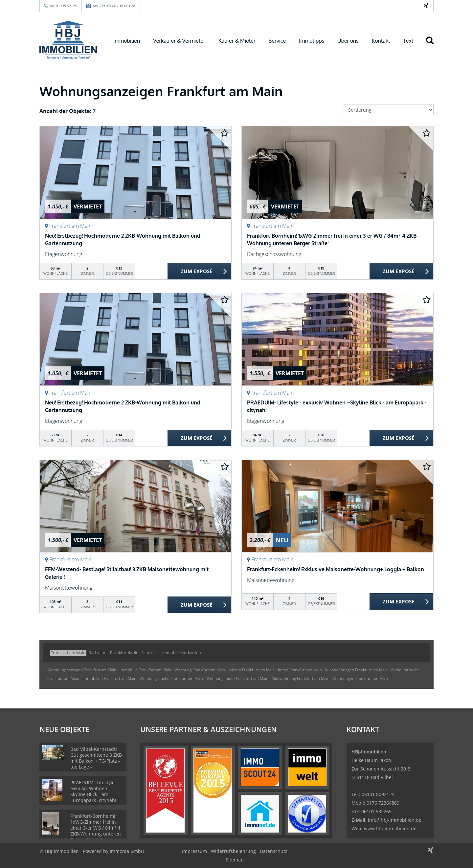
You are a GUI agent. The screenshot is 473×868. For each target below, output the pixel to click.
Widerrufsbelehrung (233, 851)
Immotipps (312, 41)
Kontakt (381, 41)
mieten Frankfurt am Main (251, 670)
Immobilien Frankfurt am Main (109, 678)
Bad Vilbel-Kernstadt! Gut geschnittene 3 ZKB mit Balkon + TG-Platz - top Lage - (96, 758)
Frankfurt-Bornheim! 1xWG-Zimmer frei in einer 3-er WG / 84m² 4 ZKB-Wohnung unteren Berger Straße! (96, 828)
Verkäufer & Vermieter (179, 41)
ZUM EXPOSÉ (197, 271)
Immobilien (127, 41)
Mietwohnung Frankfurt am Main (301, 678)
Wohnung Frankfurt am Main (200, 670)
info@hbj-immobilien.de (395, 820)
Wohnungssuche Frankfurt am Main (171, 678)
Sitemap (235, 860)
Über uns (348, 41)
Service (277, 41)
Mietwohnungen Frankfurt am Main (356, 670)
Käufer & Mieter (237, 41)
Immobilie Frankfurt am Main (145, 670)
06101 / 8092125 (63, 6)
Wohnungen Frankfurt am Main (360, 678)
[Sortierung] (388, 110)
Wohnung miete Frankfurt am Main (237, 678)
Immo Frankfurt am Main (300, 670)
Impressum (194, 851)
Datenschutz (274, 851)
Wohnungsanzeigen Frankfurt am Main (82, 670)
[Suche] (433, 45)
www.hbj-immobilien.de (390, 828)
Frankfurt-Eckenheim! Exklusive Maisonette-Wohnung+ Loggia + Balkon (336, 569)
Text (408, 41)
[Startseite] (68, 40)
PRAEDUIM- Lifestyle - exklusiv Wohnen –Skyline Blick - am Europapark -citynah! (94, 791)
